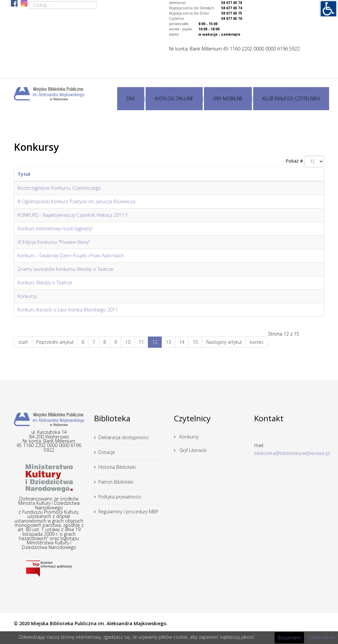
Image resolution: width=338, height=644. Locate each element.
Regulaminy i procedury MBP (128, 512)
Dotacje (107, 452)
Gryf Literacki (192, 450)
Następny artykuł (224, 342)
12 (155, 342)
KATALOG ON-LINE (174, 98)
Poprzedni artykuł (55, 342)
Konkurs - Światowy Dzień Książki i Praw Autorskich (71, 256)
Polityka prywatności (120, 497)
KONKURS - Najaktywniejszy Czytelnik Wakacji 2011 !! (72, 215)
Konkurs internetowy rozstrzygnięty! (55, 228)
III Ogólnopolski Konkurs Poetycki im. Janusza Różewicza (76, 201)
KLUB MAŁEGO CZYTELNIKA (291, 98)
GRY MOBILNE (228, 98)
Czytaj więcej (321, 637)
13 (168, 342)
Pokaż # (294, 161)
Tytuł (24, 174)
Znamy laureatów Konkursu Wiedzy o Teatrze (65, 269)
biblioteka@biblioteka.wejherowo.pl (292, 453)
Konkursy (27, 296)
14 (182, 342)
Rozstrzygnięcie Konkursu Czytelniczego (59, 188)
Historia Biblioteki (117, 467)
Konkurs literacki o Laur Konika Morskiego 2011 (68, 310)
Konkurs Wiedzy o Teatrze (45, 283)
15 (195, 342)
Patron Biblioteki (116, 482)
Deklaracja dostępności (123, 437)
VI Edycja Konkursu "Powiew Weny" (54, 242)
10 (128, 342)
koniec (257, 342)
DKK (131, 98)
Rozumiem (289, 638)
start (23, 342)
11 (141, 342)
